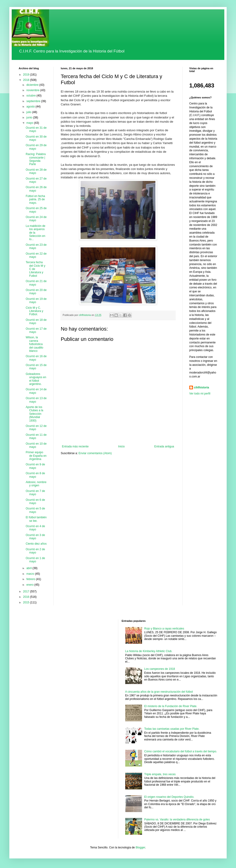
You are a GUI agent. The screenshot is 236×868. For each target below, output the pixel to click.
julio (29, 112)
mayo (30, 123)
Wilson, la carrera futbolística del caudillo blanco (34, 344)
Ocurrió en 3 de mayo (35, 537)
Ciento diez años (36, 544)
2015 (27, 602)
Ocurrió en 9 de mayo (35, 466)
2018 (27, 80)
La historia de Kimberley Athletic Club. (149, 651)
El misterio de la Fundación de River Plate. (171, 706)
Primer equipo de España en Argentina (36, 456)
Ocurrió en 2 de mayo (35, 551)
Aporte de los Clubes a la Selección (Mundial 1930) (34, 414)
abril (29, 568)
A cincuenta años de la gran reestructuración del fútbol (159, 692)
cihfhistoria (202, 387)
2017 (27, 591)
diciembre (33, 85)
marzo (31, 574)
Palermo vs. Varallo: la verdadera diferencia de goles (177, 820)
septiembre (34, 101)
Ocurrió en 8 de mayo (35, 475)
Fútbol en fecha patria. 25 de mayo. (35, 199)
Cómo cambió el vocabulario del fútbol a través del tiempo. (181, 751)
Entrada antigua (164, 446)
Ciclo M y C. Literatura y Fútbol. (34, 311)
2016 (27, 597)
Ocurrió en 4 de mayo (35, 528)
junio (30, 118)
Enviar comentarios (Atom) (95, 453)
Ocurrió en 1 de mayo (35, 560)
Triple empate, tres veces (160, 774)
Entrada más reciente (75, 446)
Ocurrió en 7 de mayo (35, 493)
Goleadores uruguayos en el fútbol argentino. (36, 379)
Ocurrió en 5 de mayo (35, 510)
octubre (31, 96)
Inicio (122, 446)
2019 (27, 75)
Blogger (140, 847)
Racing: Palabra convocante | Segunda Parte (36, 159)
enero (30, 585)
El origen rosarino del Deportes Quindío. (169, 797)
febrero (31, 579)
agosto (31, 107)
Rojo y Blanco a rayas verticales (164, 629)
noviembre (33, 90)
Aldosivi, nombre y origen (36, 484)
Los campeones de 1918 (159, 669)
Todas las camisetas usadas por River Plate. (172, 729)
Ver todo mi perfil (200, 394)
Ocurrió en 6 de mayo (35, 501)
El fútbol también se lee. (36, 519)
